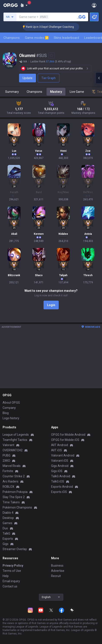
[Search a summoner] (82, 17)
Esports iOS (59, 492)
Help (6, 576)
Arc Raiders (11, 481)
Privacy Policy (13, 566)
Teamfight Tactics (15, 440)
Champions (12, 38)
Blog (6, 413)
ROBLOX (8, 487)
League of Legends (16, 435)
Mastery (56, 92)
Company (9, 408)
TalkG (6, 533)
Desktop (8, 518)
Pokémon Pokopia (15, 492)
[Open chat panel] (99, 78)
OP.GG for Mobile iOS (65, 440)
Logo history (11, 418)
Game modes (37, 38)
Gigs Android (60, 466)
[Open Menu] (94, 5)
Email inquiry (11, 581)
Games (7, 523)
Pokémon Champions (17, 507)
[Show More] (24, 5)
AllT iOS (57, 450)
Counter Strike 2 (14, 476)
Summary (12, 92)
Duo (5, 528)
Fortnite (8, 471)
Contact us (10, 586)
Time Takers (11, 502)
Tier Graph (49, 78)
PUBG (6, 455)
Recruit (56, 576)
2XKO (6, 461)
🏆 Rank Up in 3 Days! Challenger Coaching (54, 27)
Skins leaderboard (66, 38)
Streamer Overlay (15, 549)
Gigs (6, 544)
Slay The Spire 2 (14, 497)
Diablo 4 (8, 513)
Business (57, 566)
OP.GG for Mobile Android (68, 435)
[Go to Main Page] (11, 5)
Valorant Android (63, 455)
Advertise (58, 571)
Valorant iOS (60, 461)
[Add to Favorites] (52, 55)
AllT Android (60, 445)
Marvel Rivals (12, 466)
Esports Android (62, 487)
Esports (8, 539)
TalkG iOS (58, 481)
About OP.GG (11, 403)
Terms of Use (12, 571)
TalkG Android (61, 476)
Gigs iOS (57, 471)
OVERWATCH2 (13, 450)
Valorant (8, 445)
